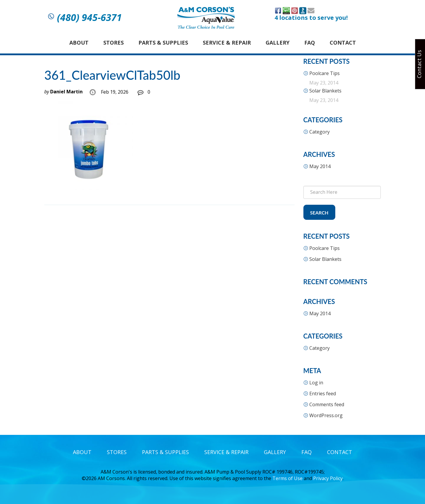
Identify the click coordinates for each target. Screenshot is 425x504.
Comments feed (327, 404)
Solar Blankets (325, 91)
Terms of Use (287, 478)
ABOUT (79, 43)
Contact (343, 43)
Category (319, 132)
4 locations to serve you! (311, 18)
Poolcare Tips (325, 73)
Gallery (278, 43)
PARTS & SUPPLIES (163, 43)
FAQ (310, 43)
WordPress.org (326, 415)
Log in (316, 383)
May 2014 (320, 166)
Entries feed (323, 394)
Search (319, 213)
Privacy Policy (328, 478)
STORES (113, 43)
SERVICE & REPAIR (227, 43)
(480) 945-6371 (89, 17)
